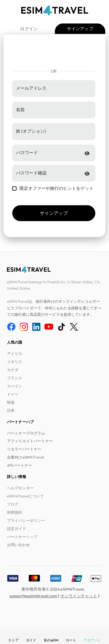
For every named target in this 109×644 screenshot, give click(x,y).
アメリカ (15, 353)
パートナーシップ (22, 537)
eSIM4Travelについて (25, 496)
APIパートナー (19, 465)
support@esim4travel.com (33, 596)
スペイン (15, 386)
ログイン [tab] (29, 29)
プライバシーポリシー (26, 520)
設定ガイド (17, 528)
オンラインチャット (79, 596)
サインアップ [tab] (80, 29)
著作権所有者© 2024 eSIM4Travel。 (54, 589)
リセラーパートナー (24, 449)
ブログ (13, 504)
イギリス (15, 362)
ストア (13, 640)
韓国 (11, 402)
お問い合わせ (18, 545)
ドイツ (13, 394)
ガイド (31, 640)
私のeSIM (51, 640)
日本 (11, 410)
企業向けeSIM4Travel (25, 457)
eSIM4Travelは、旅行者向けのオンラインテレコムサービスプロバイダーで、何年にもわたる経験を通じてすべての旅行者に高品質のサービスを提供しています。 (54, 308)
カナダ (13, 370)
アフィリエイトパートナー (30, 441)
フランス (15, 378)
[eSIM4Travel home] (55, 10)
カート (71, 640)
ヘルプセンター (20, 488)
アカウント (92, 640)
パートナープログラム (26, 433)
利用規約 (15, 512)
